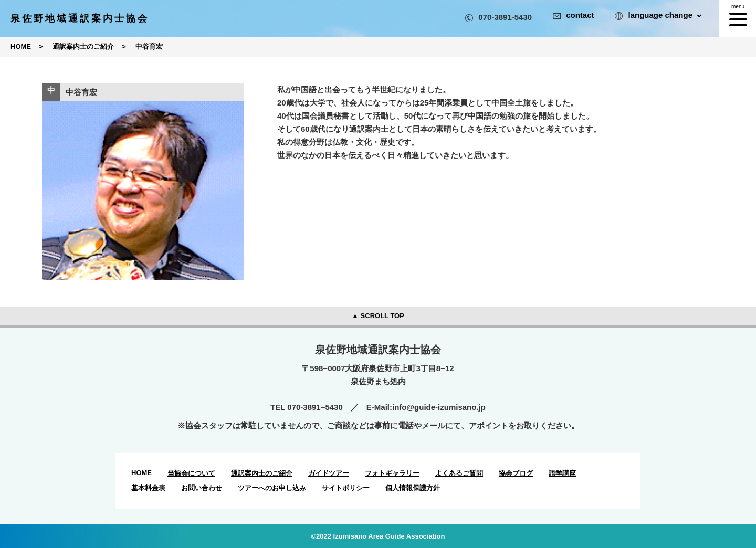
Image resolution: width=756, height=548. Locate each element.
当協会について (191, 473)
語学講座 (562, 473)
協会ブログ (516, 473)
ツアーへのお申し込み (272, 488)
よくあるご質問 (459, 473)
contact (573, 15)
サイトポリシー (346, 488)
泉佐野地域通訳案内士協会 (80, 18)
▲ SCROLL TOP (378, 316)
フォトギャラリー (392, 473)
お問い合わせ (202, 488)
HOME (141, 473)
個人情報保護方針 (413, 488)
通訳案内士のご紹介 (262, 473)
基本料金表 (148, 488)
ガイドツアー (329, 473)
